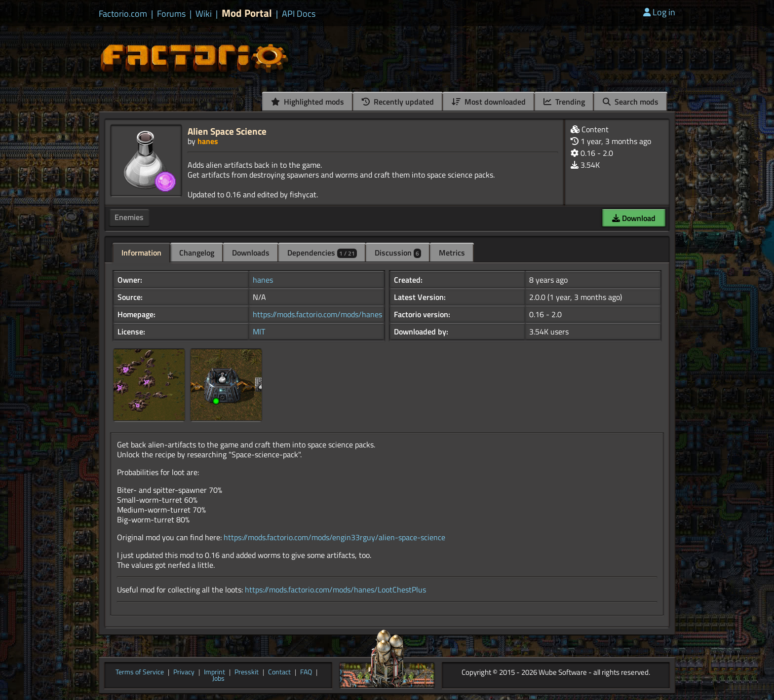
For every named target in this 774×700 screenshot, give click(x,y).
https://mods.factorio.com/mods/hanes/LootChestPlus (335, 589)
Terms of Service (140, 672)
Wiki (204, 14)
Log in (659, 12)
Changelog (197, 253)
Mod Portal (247, 13)
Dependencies (322, 253)
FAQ (306, 672)
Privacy (184, 672)
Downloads (251, 253)
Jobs (218, 679)
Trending (564, 102)
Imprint (214, 672)
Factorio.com (123, 14)
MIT (259, 332)
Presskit (247, 672)
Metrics (452, 253)
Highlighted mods (308, 102)
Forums (171, 14)
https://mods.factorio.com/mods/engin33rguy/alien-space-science (334, 537)
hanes (208, 141)
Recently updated (398, 102)
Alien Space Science (227, 131)
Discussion (398, 253)
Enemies (129, 217)
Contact (279, 672)
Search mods (631, 102)
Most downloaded (489, 102)
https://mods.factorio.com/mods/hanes (317, 314)
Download (634, 218)
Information (141, 253)
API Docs (299, 14)
